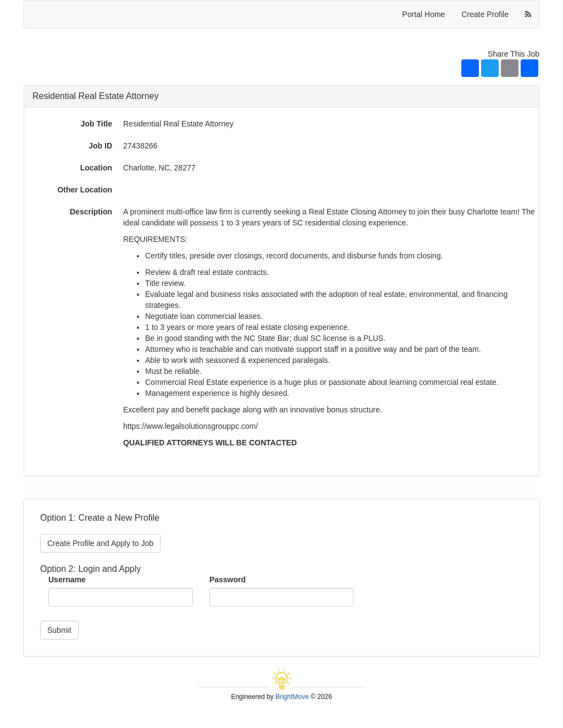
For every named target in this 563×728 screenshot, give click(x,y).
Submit (59, 630)
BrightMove (292, 697)
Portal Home (424, 14)
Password (228, 580)
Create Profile (485, 14)
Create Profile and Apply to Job (100, 543)
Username (67, 580)
